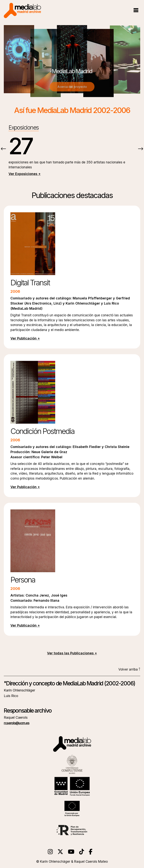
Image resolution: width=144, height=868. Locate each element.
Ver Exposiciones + (25, 174)
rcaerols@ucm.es (17, 723)
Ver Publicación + (25, 338)
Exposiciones (24, 127)
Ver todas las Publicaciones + (72, 653)
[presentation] (3, 149)
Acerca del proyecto (72, 88)
